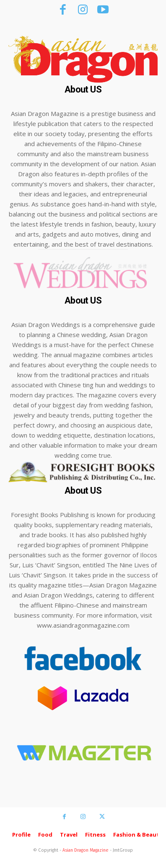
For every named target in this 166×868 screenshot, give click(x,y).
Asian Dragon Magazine (86, 850)
